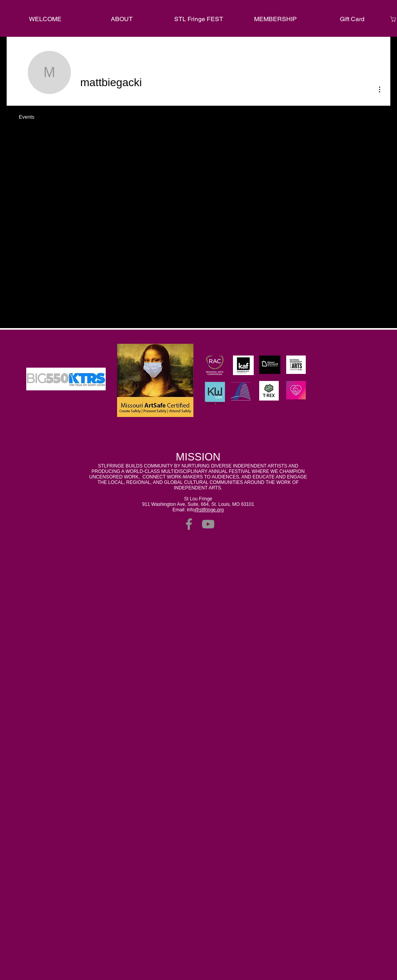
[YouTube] (208, 524)
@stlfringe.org (209, 510)
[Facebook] (189, 524)
